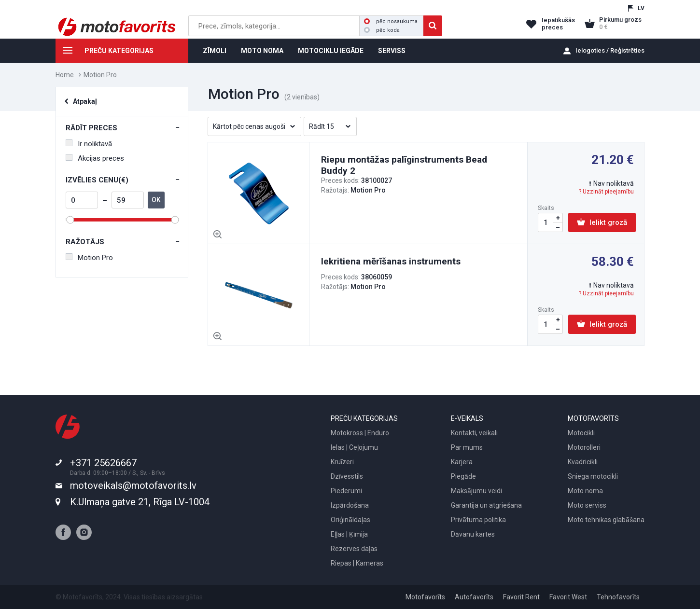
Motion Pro (89, 258)
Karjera (462, 462)
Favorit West (568, 597)
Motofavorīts (425, 597)
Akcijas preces (95, 158)
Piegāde (463, 476)
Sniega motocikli (593, 476)
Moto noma (585, 491)
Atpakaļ (85, 101)
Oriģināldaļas (350, 520)
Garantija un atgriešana (486, 505)
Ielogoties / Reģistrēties (610, 50)
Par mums (467, 447)
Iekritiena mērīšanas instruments (391, 261)
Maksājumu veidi (476, 491)
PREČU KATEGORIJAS (105, 52)
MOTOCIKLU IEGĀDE (331, 51)
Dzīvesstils (347, 476)
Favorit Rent (521, 597)
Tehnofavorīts (618, 597)
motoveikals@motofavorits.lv (133, 485)
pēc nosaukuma (391, 21)
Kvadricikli (583, 462)
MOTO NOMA (262, 51)
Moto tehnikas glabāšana (606, 520)
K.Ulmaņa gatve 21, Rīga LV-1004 (140, 502)
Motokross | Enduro (360, 433)
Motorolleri (584, 447)
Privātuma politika (478, 520)
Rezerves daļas (354, 549)
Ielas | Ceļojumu (354, 447)
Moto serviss (587, 505)
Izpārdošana (350, 505)
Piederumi (346, 491)
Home (65, 75)
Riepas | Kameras (357, 563)
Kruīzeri (342, 462)
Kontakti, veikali (474, 433)
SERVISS (392, 51)
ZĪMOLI (215, 51)
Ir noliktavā (89, 144)
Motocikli (581, 433)
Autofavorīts (474, 597)
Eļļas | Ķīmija (349, 534)
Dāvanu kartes (473, 534)
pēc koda (382, 30)
